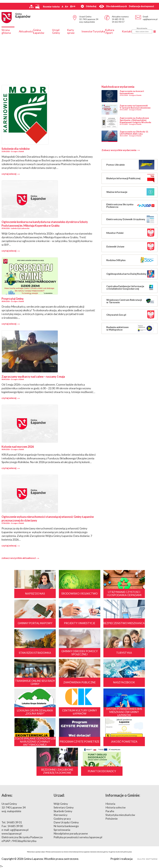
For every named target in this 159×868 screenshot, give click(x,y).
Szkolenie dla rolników (16, 149)
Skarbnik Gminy (63, 811)
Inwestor (87, 31)
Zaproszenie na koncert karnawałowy (132, 92)
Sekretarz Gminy (64, 807)
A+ (67, 6)
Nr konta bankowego (66, 826)
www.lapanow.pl (11, 833)
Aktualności (26, 31)
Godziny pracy (62, 819)
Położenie (112, 819)
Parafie (110, 811)
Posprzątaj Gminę (13, 299)
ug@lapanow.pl (150, 19)
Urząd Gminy (56, 31)
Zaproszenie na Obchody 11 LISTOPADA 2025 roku (134, 133)
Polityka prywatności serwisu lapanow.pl (78, 837)
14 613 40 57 (118, 22)
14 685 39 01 (118, 19)
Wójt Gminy (61, 804)
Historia (110, 804)
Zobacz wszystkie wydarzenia (121, 150)
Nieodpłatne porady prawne (71, 833)
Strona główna (6, 31)
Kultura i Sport (110, 31)
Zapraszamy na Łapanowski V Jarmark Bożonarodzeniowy (135, 107)
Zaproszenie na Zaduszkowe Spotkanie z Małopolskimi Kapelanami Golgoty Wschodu (135, 120)
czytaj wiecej (11, 174)
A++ (73, 6)
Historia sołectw (116, 807)
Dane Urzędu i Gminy (66, 822)
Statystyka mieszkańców (120, 815)
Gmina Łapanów (39, 31)
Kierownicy (60, 815)
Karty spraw (71, 31)
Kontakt (127, 31)
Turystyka (99, 31)
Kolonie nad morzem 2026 (18, 447)
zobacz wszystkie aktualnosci (20, 558)
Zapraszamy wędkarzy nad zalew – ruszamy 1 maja (33, 377)
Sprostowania (62, 830)
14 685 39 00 (15, 826)
